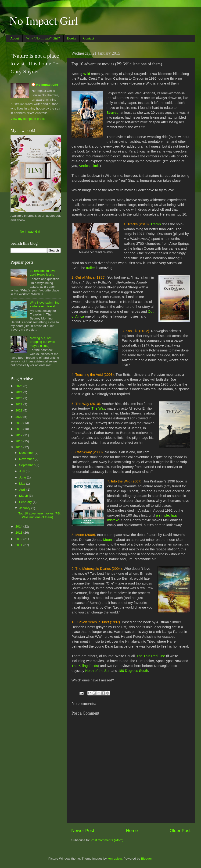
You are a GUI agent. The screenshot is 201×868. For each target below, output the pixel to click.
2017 (19, 435)
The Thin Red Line (151, 656)
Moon (107, 540)
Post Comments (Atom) (107, 840)
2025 (19, 386)
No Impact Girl (44, 21)
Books (72, 38)
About (15, 38)
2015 (19, 447)
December (27, 453)
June (23, 477)
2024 (19, 392)
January (25, 508)
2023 (19, 398)
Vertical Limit (89, 166)
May (23, 484)
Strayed (113, 113)
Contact (89, 38)
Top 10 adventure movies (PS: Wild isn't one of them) (40, 515)
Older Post (180, 831)
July (22, 471)
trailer (91, 268)
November (27, 459)
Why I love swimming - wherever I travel (45, 304)
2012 (19, 539)
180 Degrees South (133, 671)
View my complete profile (28, 119)
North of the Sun (98, 671)
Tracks (156, 224)
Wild (87, 74)
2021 (19, 410)
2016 (19, 441)
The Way (98, 408)
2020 (19, 417)
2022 (19, 404)
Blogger (147, 859)
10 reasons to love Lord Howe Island (43, 273)
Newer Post (83, 831)
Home (132, 831)
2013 (19, 533)
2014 (19, 526)
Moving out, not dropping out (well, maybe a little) (43, 342)
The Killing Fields (85, 666)
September (27, 465)
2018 (19, 429)
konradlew (115, 859)
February (26, 502)
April (23, 490)
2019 (19, 423)
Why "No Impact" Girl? (43, 38)
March (24, 496)
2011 (19, 545)
